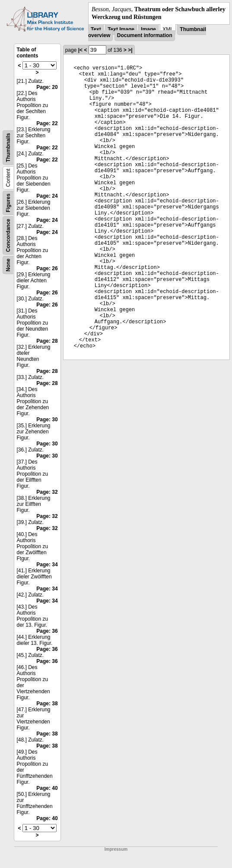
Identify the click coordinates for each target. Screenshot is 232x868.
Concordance (8, 235)
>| (130, 50)
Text (96, 29)
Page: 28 (47, 341)
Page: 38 (47, 704)
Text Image (121, 29)
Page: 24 (47, 196)
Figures (8, 203)
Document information (145, 35)
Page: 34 (47, 565)
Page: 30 (47, 420)
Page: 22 (47, 123)
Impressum (116, 849)
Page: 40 (47, 788)
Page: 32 (47, 492)
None (8, 265)
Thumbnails (8, 148)
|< (80, 50)
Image (148, 29)
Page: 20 (47, 87)
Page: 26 (47, 268)
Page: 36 (47, 631)
